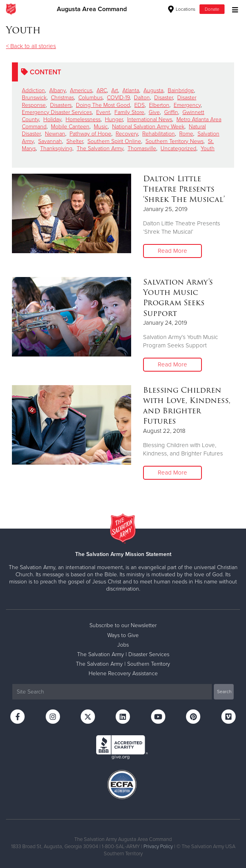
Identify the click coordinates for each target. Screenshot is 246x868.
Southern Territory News (174, 141)
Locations (182, 9)
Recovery (127, 134)
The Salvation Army (100, 148)
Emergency (187, 105)
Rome (186, 134)
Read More (172, 251)
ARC (102, 90)
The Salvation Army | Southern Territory (123, 664)
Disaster (164, 98)
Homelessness (83, 119)
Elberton (159, 105)
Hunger (114, 119)
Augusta (153, 90)
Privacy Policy (158, 847)
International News (150, 119)
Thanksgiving (56, 148)
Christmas (62, 98)
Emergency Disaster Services (57, 112)
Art (115, 90)
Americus (81, 90)
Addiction (33, 90)
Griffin (171, 112)
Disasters (61, 105)
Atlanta (131, 90)
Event (103, 112)
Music (101, 127)
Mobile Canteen (70, 127)
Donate (212, 9)
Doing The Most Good (103, 105)
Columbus (90, 98)
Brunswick (34, 98)
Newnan (55, 134)
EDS (139, 105)
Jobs (123, 645)
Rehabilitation (159, 134)
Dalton (142, 98)
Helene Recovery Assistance (123, 673)
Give (154, 112)
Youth (208, 148)
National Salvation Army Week (148, 127)
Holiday (52, 119)
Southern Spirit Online (114, 141)
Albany (57, 90)
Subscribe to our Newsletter (123, 625)
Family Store (129, 112)
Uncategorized (178, 148)
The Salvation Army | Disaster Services (123, 654)
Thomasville (142, 148)
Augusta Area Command (92, 9)
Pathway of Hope (90, 134)
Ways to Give (123, 635)
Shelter (75, 141)
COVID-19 (118, 98)
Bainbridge (181, 90)
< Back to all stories (31, 46)
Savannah (50, 141)
